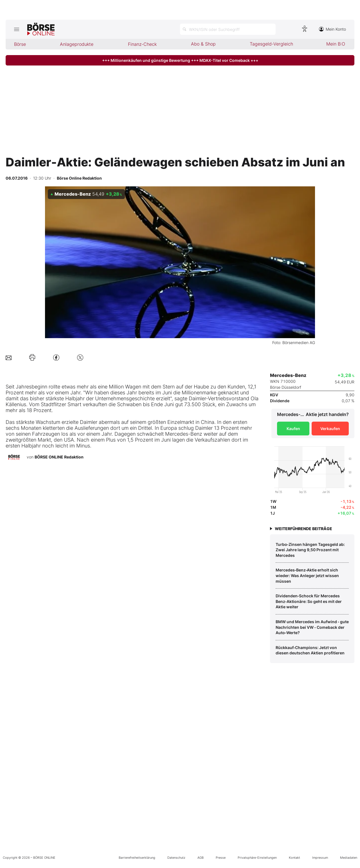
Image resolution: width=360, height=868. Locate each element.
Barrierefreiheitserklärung (137, 858)
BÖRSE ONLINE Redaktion (59, 457)
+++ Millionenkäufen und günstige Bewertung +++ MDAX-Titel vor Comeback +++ (180, 60)
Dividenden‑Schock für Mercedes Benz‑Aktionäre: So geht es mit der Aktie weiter (309, 601)
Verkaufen (330, 429)
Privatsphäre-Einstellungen (257, 858)
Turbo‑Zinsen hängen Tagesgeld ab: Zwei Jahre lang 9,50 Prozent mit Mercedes (310, 550)
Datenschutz (176, 858)
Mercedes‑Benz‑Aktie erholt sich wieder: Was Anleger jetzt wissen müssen (307, 575)
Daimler (197, 398)
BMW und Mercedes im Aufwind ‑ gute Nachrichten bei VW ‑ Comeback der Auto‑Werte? (312, 627)
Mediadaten (349, 858)
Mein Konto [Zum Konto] (332, 29)
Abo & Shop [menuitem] (203, 44)
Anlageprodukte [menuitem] (77, 44)
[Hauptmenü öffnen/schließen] (16, 29)
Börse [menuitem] (20, 44)
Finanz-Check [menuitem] (142, 44)
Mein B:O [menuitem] (336, 44)
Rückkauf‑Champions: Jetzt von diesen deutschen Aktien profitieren (310, 650)
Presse (221, 858)
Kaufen (293, 429)
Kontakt (294, 858)
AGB (201, 858)
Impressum (320, 858)
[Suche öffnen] (228, 29)
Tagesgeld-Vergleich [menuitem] (271, 44)
